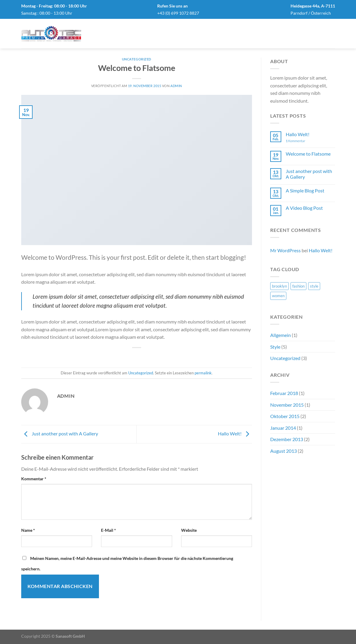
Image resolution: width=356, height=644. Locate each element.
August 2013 (284, 451)
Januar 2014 (283, 428)
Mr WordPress (285, 250)
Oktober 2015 (285, 416)
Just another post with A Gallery (60, 433)
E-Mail (109, 530)
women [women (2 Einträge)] (278, 296)
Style (275, 347)
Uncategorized (137, 59)
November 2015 (287, 405)
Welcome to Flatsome (308, 154)
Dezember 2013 (287, 439)
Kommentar (34, 479)
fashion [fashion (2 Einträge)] (298, 286)
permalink (203, 373)
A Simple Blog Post (305, 190)
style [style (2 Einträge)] (314, 286)
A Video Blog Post (304, 208)
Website (189, 530)
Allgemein (281, 335)
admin (176, 86)
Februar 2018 (284, 393)
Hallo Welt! (235, 433)
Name (28, 530)
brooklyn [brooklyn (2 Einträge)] (279, 286)
